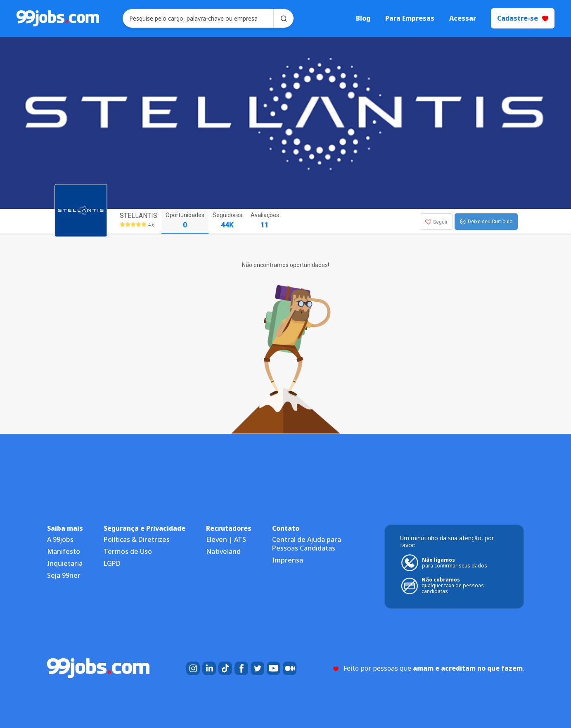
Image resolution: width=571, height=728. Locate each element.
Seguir (436, 222)
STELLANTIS (139, 216)
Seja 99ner (64, 575)
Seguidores (227, 221)
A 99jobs (60, 539)
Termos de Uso (128, 551)
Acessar (463, 18)
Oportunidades (185, 221)
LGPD (112, 563)
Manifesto (64, 551)
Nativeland (223, 551)
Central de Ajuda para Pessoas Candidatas (307, 544)
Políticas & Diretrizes (137, 539)
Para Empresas (410, 18)
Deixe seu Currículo (486, 222)
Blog (363, 18)
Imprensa (288, 560)
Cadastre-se (523, 18)
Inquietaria (65, 563)
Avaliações (265, 221)
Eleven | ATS (226, 539)
